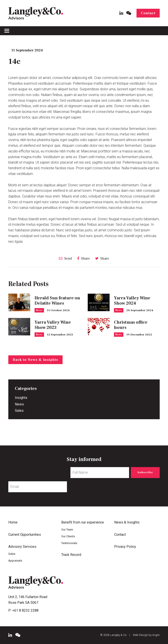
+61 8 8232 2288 (25, 610)
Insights (21, 398)
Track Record (71, 555)
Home (13, 522)
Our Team (67, 530)
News (39, 310)
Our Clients (68, 536)
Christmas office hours (131, 325)
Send (65, 258)
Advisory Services (22, 547)
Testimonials (69, 543)
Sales (19, 411)
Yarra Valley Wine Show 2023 (53, 325)
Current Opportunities (25, 535)
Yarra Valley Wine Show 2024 (132, 301)
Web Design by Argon (146, 635)
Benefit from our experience (83, 522)
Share (84, 258)
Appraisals (15, 561)
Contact (148, 13)
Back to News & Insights (35, 360)
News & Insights (127, 522)
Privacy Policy (125, 547)
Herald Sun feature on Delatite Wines (57, 301)
